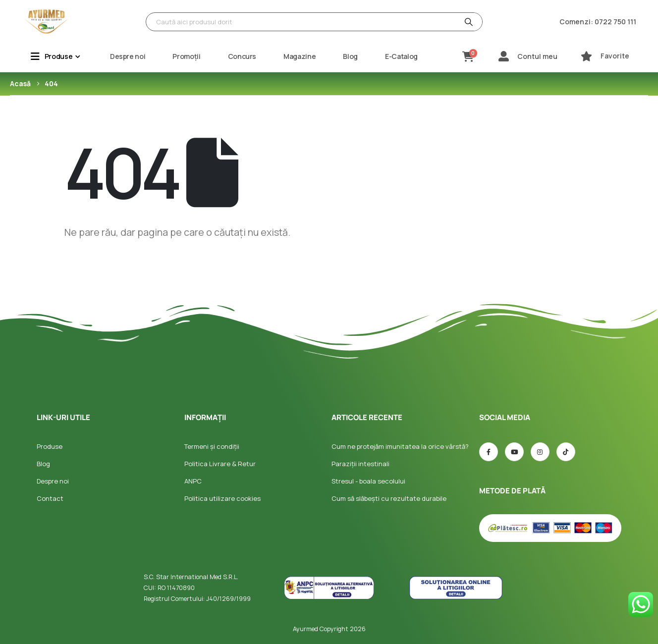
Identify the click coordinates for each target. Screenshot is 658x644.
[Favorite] (586, 56)
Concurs (242, 56)
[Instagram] (540, 452)
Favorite (615, 56)
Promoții (186, 56)
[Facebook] (489, 452)
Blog (350, 56)
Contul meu (537, 56)
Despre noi (128, 56)
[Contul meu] (504, 56)
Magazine (300, 56)
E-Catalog (401, 56)
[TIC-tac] (566, 452)
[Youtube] (514, 452)
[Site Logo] (47, 22)
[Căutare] (468, 22)
